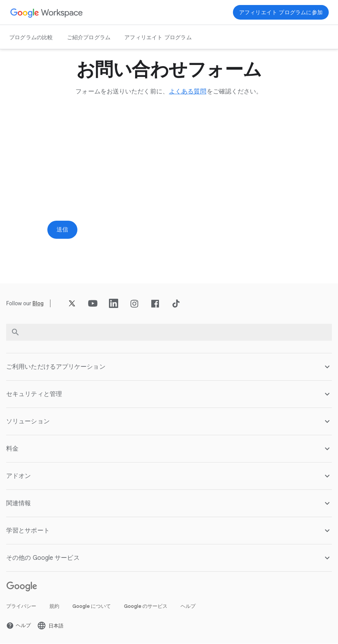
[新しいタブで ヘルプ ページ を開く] (18, 626)
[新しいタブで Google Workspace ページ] (47, 12)
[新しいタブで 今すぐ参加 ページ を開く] (281, 12)
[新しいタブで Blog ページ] (38, 304)
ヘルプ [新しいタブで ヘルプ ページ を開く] (188, 607)
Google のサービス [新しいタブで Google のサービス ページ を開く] (146, 607)
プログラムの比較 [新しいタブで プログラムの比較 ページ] (31, 37)
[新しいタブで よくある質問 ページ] (188, 92)
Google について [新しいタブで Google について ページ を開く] (92, 607)
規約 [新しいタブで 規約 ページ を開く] (54, 607)
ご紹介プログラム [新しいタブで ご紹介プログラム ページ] (89, 37)
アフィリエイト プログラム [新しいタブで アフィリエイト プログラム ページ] (158, 37)
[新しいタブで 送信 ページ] (63, 230)
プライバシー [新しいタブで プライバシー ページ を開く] (21, 607)
